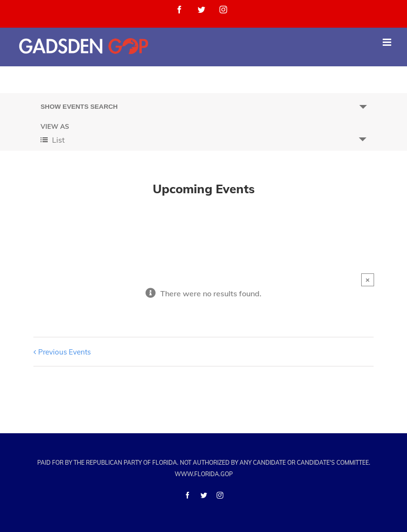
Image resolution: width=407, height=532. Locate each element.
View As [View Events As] (55, 126)
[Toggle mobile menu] (388, 42)
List (53, 140)
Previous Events (64, 352)
